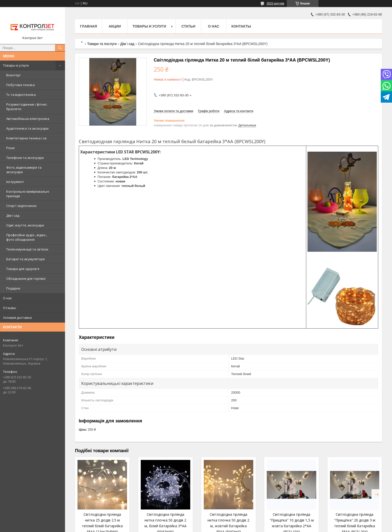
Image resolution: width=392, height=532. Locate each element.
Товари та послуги (102, 44)
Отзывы (9, 308)
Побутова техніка (20, 85)
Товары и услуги (16, 65)
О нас (7, 298)
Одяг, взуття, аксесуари (25, 225)
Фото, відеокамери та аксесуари (24, 170)
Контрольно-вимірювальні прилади (28, 194)
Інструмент (15, 182)
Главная (88, 26)
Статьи (188, 26)
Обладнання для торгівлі (26, 279)
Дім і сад (13, 215)
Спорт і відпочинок (21, 206)
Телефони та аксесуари (25, 158)
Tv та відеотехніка (21, 95)
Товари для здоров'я (23, 269)
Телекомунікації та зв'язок (27, 249)
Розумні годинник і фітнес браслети (27, 107)
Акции (115, 26)
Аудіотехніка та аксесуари (27, 128)
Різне (10, 148)
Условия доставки (17, 318)
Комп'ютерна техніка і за (26, 138)
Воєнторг (13, 75)
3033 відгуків (275, 4)
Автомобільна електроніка (28, 119)
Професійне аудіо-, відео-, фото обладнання (27, 237)
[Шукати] (60, 48)
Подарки (13, 288)
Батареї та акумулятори (25, 259)
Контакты (241, 26)
